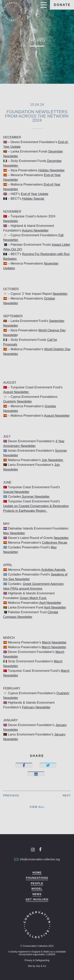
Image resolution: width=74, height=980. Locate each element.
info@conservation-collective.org (37, 859)
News (37, 894)
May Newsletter (14, 533)
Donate (62, 5)
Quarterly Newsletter (18, 401)
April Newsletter (50, 603)
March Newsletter (54, 642)
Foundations (37, 878)
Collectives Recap (55, 543)
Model (37, 889)
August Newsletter (16, 392)
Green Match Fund (34, 598)
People (37, 883)
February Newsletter (36, 707)
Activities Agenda (54, 570)
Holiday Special (33, 199)
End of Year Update (35, 194)
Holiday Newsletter (51, 170)
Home (37, 873)
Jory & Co (41, 966)
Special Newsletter (16, 492)
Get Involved (37, 900)
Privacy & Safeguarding (37, 960)
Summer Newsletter (35, 497)
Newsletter (11, 221)
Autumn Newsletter (35, 230)
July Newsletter (53, 460)
